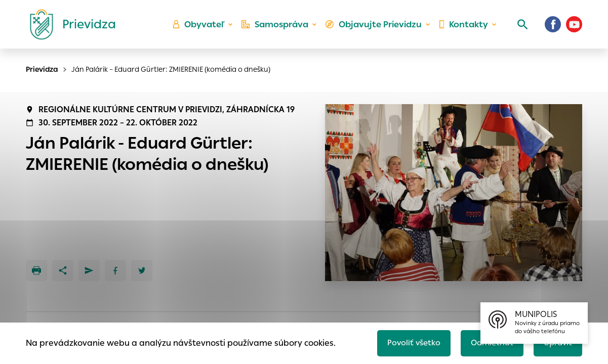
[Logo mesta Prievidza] (69, 28)
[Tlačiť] (36, 270)
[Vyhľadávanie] (519, 28)
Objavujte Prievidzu (375, 28)
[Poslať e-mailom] (89, 270)
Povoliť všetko (408, 342)
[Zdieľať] (63, 270)
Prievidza (42, 69)
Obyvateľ (203, 28)
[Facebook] (553, 28)
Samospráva (279, 28)
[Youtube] (574, 28)
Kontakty (463, 28)
